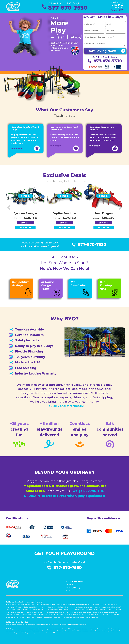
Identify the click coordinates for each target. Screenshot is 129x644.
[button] (9, 207)
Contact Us (72, 591)
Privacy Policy (73, 588)
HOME (70, 585)
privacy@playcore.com (78, 625)
